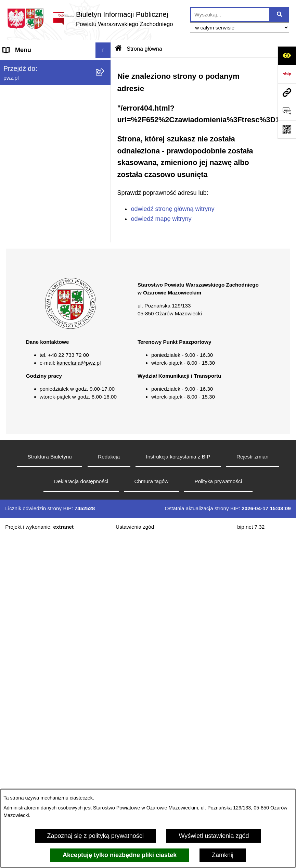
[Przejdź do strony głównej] (90, 19)
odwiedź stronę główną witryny (172, 209)
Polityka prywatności (218, 481)
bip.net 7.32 (251, 527)
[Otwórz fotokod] (287, 129)
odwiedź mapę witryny (161, 219)
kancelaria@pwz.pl (79, 363)
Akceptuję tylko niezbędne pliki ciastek (120, 855)
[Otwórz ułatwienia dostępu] (287, 55)
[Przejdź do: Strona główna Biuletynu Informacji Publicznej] (118, 49)
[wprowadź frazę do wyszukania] (230, 15)
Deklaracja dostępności (81, 481)
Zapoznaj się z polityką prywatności (95, 836)
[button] (70, 327)
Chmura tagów (151, 481)
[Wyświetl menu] (103, 50)
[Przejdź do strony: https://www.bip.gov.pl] (287, 74)
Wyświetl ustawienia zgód (214, 836)
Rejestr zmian (253, 457)
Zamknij (223, 855)
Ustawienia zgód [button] (135, 527)
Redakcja (109, 457)
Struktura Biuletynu (50, 457)
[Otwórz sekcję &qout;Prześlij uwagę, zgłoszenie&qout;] (287, 111)
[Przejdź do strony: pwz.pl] (287, 92)
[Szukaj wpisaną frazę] (280, 15)
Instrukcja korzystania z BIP (178, 457)
